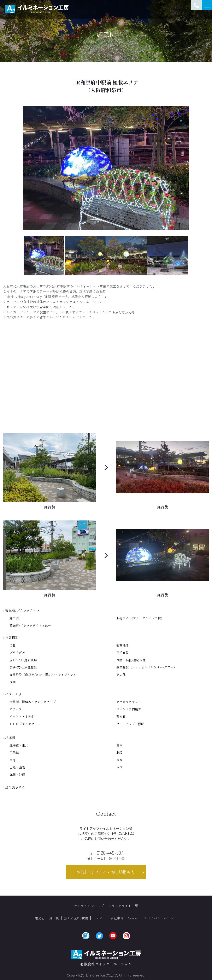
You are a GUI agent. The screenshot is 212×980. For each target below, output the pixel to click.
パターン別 (12, 694)
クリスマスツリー (129, 702)
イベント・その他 (22, 716)
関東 (119, 745)
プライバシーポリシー (160, 918)
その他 (121, 675)
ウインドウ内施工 (129, 709)
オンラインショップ (89, 906)
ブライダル (17, 653)
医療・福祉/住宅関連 (131, 660)
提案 (13, 682)
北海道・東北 (19, 745)
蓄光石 (121, 716)
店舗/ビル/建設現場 (23, 660)
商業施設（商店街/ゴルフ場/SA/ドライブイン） (43, 675)
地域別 (9, 737)
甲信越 (14, 753)
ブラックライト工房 (123, 906)
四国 (119, 767)
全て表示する (14, 787)
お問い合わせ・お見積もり (106, 872)
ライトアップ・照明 (130, 724)
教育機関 (123, 645)
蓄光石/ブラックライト (21, 610)
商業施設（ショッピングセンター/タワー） (146, 667)
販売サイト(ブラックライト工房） (140, 618)
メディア (99, 918)
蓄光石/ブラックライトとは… (30, 626)
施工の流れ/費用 (76, 918)
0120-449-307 (106, 853)
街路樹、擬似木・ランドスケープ (33, 702)
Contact (134, 918)
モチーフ (16, 709)
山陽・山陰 (17, 767)
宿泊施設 (123, 653)
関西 (119, 760)
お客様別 (11, 637)
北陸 (119, 753)
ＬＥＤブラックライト (25, 724)
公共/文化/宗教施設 (23, 667)
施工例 (14, 618)
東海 (13, 760)
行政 (13, 645)
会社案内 (117, 918)
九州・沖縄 (17, 775)
